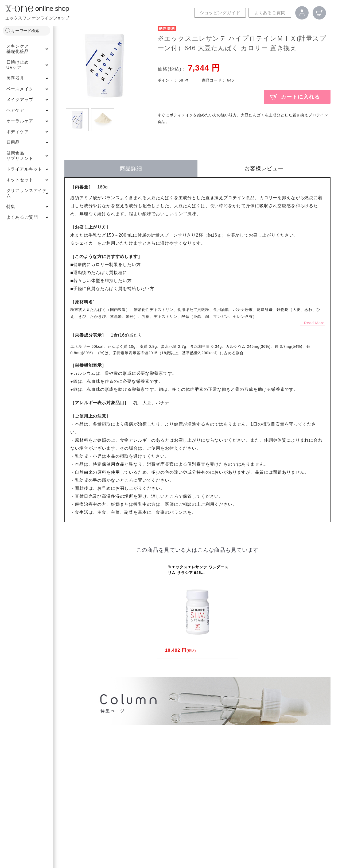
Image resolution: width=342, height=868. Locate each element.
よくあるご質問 (270, 13)
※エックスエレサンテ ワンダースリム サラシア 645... (198, 570)
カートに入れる (300, 97)
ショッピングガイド (220, 13)
